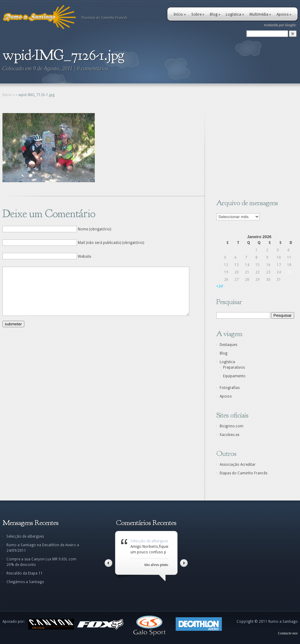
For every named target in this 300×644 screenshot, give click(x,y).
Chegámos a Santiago (25, 582)
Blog (215, 14)
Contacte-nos (288, 633)
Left (108, 563)
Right (184, 563)
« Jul (220, 286)
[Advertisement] (255, 151)
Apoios (284, 14)
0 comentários (93, 69)
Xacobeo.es (230, 435)
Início (180, 14)
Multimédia (260, 14)
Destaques (228, 345)
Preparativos (234, 367)
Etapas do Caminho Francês (244, 473)
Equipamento (234, 376)
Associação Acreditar (238, 465)
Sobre (198, 14)
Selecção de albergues (25, 536)
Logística (235, 14)
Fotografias (230, 388)
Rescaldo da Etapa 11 (25, 573)
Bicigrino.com (232, 426)
